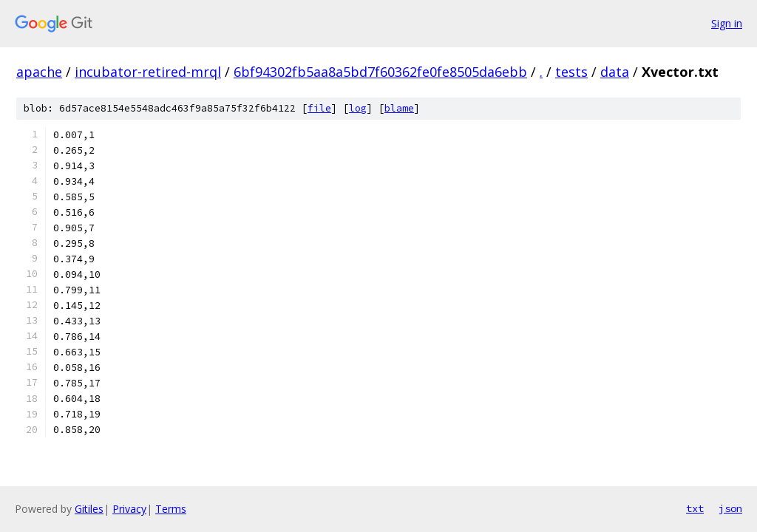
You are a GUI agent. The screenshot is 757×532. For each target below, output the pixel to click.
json (730, 508)
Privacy (129, 509)
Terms (171, 509)
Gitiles (89, 509)
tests (571, 72)
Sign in (727, 23)
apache (39, 72)
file (319, 108)
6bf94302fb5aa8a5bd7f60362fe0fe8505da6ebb (380, 72)
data (615, 72)
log (358, 108)
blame (399, 108)
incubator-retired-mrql (148, 72)
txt (695, 508)
